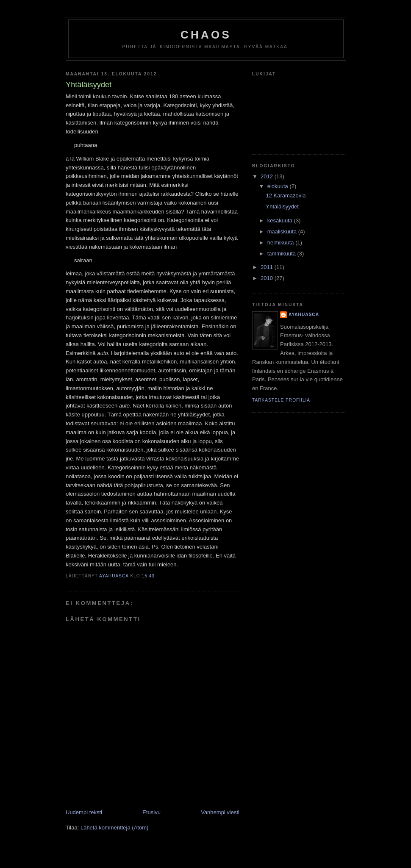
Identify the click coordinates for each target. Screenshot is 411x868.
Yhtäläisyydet (282, 207)
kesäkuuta (281, 220)
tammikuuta (282, 254)
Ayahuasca (304, 315)
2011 (268, 267)
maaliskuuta (283, 232)
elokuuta (279, 186)
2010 (268, 278)
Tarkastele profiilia (281, 400)
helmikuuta (281, 243)
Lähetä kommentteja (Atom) (114, 828)
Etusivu (151, 812)
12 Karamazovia (286, 196)
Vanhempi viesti (220, 812)
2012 (268, 176)
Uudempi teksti (84, 812)
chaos (206, 35)
